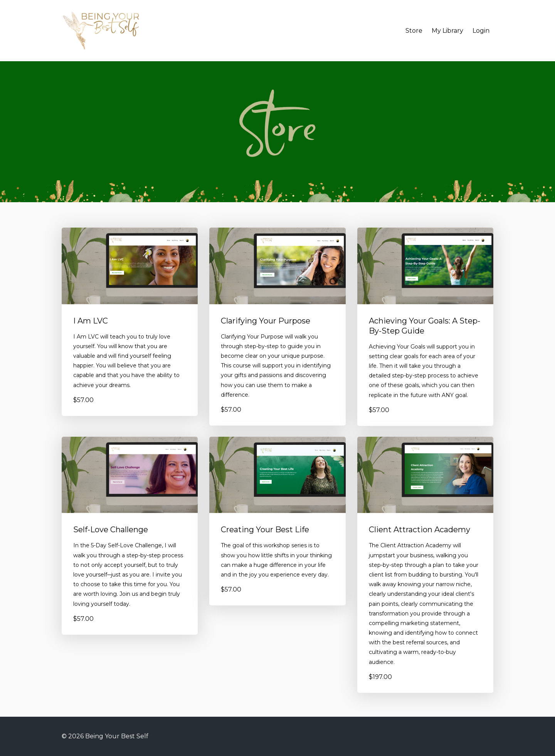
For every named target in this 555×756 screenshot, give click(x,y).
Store (414, 31)
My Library (447, 31)
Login (481, 31)
